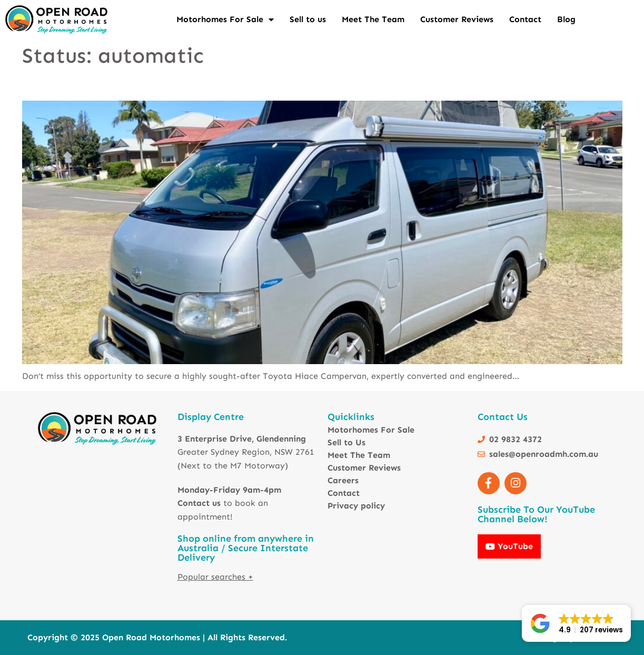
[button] (576, 623)
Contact (525, 19)
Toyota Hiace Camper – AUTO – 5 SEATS (105, 86)
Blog (566, 19)
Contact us (199, 503)
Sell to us (308, 19)
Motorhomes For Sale (225, 19)
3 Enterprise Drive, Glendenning (242, 439)
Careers (343, 480)
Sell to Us (346, 442)
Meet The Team (373, 19)
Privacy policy (356, 506)
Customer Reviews (457, 19)
